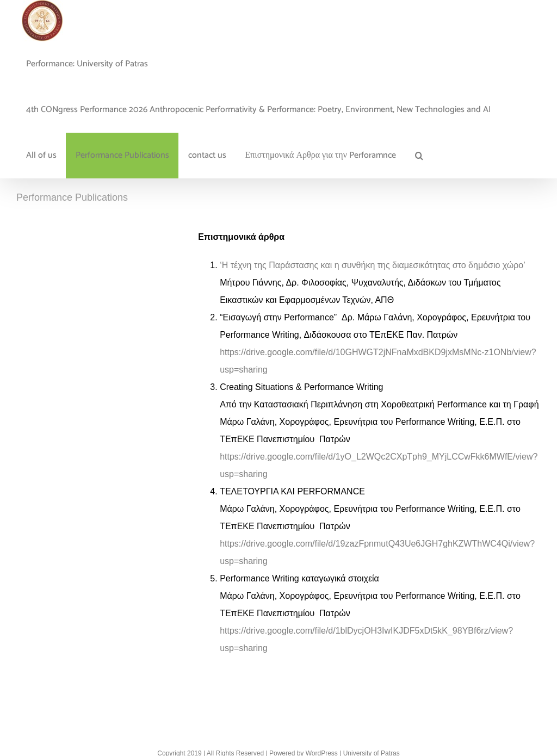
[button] (419, 156)
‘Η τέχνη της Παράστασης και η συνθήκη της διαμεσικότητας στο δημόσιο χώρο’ (374, 265)
